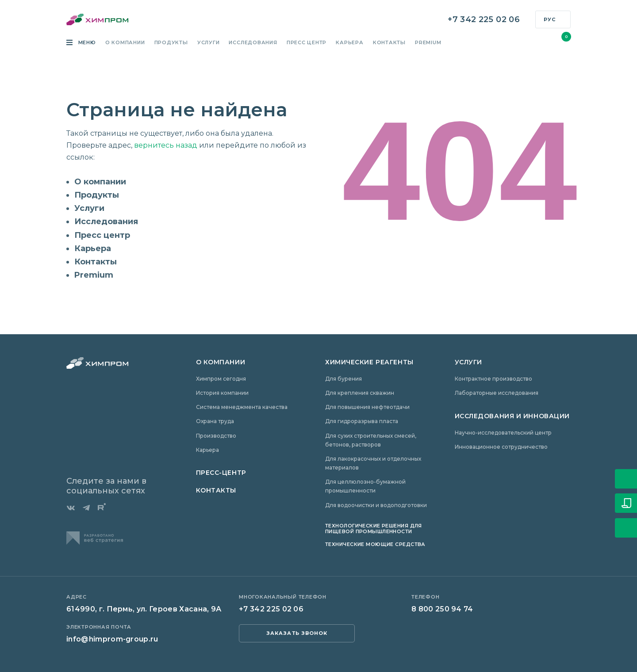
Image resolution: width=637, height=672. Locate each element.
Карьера (349, 43)
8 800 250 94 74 (442, 609)
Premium (428, 43)
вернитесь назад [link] (166, 145)
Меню (86, 43)
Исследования (253, 43)
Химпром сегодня (221, 379)
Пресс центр (307, 43)
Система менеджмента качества (242, 407)
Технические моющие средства (375, 544)
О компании (125, 43)
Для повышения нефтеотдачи (367, 407)
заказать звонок (297, 633)
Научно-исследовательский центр (503, 433)
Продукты (171, 43)
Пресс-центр (221, 473)
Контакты (389, 43)
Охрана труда (215, 421)
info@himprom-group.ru (112, 639)
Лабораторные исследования (497, 393)
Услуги (209, 43)
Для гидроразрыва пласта (362, 421)
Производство (216, 436)
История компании (222, 393)
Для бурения (343, 379)
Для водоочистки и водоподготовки (376, 505)
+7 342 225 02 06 (484, 20)
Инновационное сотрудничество (501, 447)
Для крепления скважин (360, 393)
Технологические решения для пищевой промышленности (374, 529)
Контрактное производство (493, 379)
